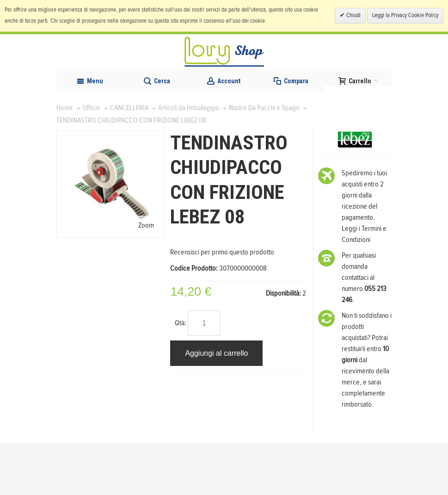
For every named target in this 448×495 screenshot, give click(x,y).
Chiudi (353, 15)
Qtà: (181, 375)
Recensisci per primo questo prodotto (222, 304)
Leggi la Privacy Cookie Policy (405, 15)
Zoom (146, 278)
